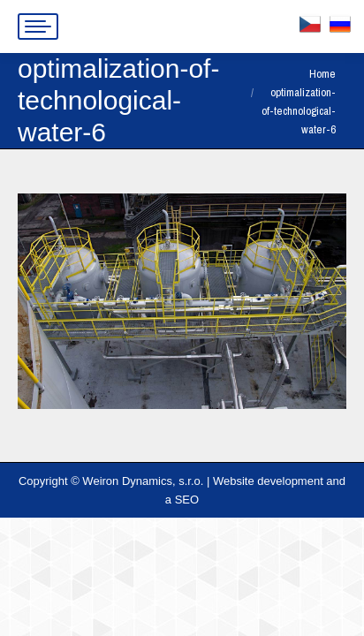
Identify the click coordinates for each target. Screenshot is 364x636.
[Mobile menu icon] (38, 26)
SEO (187, 500)
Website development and (279, 481)
